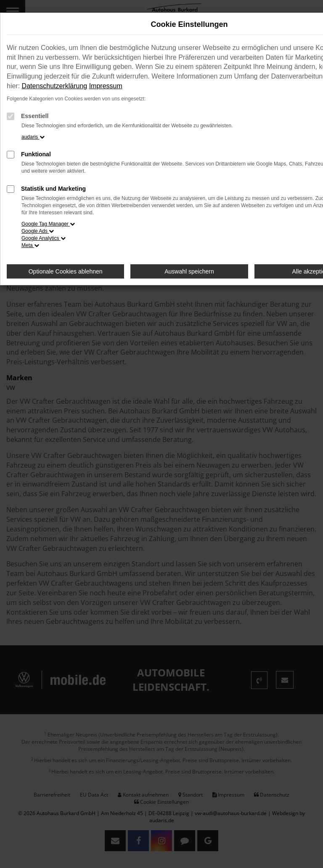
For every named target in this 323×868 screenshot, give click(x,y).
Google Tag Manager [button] (48, 224)
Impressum (106, 86)
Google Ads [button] (38, 231)
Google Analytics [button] (44, 238)
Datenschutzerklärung (55, 86)
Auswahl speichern (189, 271)
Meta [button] (30, 245)
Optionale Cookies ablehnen (66, 271)
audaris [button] (33, 137)
